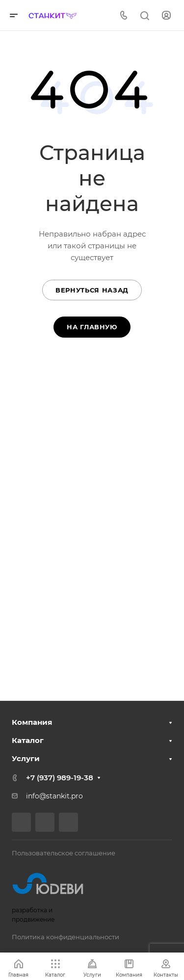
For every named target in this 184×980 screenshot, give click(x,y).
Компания (32, 722)
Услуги (26, 758)
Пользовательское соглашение (64, 853)
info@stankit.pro (54, 796)
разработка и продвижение (52, 894)
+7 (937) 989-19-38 (60, 778)
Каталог (28, 740)
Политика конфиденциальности (66, 937)
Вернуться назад (92, 290)
